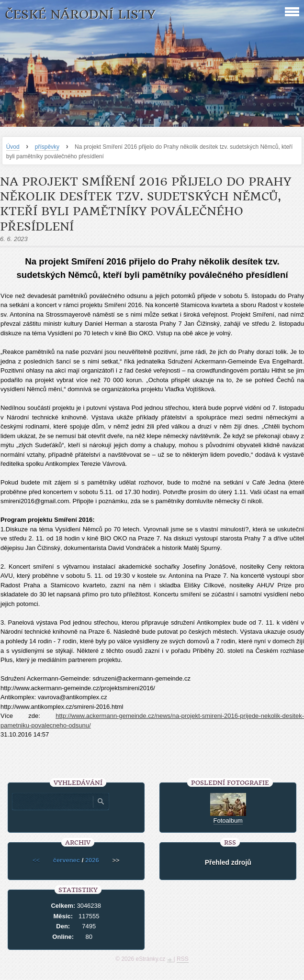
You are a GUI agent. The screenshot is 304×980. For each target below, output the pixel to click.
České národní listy (80, 15)
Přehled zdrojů (228, 862)
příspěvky (47, 147)
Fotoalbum (228, 820)
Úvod (13, 147)
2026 (92, 860)
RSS (183, 959)
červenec (67, 860)
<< (36, 860)
